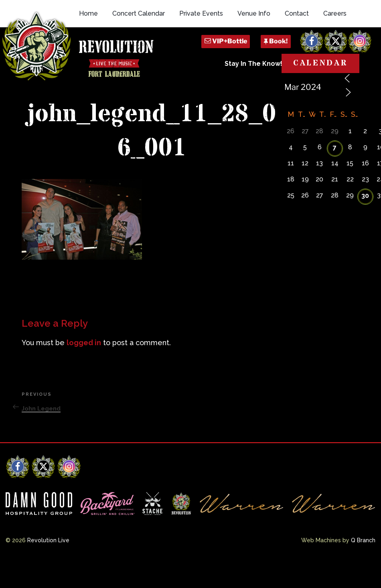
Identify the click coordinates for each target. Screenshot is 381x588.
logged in (84, 370)
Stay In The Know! (253, 99)
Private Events (201, 49)
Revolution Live (48, 568)
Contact (297, 49)
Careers (335, 49)
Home (88, 49)
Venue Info (254, 49)
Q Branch (363, 568)
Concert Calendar (139, 49)
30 (365, 223)
